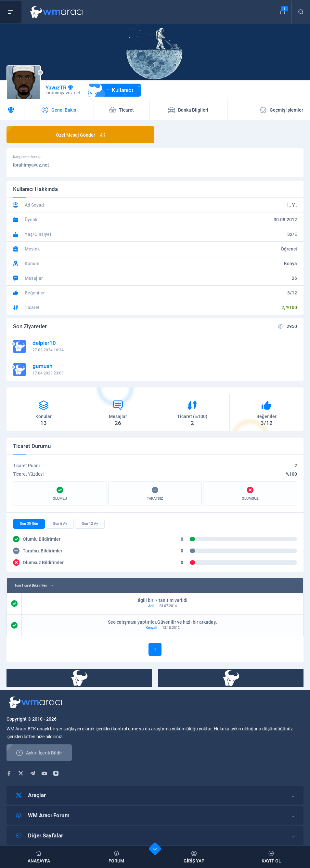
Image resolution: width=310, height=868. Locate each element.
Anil (151, 606)
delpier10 (44, 343)
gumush (42, 366)
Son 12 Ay (90, 524)
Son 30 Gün (29, 524)
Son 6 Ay (60, 524)
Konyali (151, 628)
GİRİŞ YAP (194, 857)
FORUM (117, 857)
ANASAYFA (39, 857)
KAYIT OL (272, 857)
